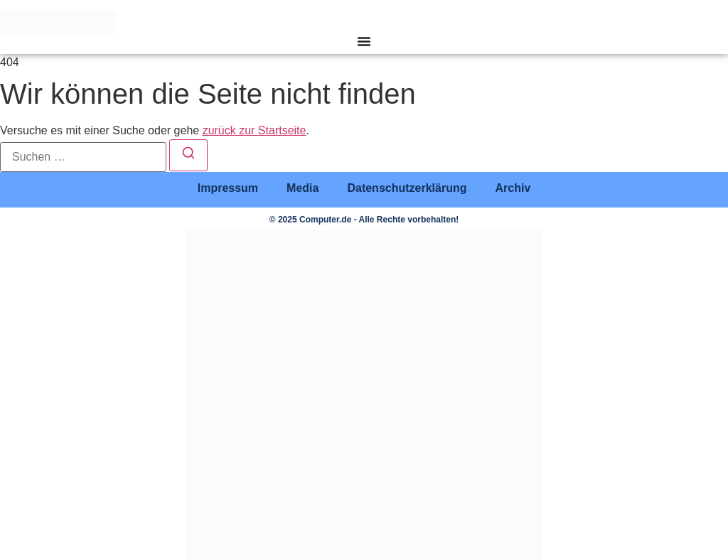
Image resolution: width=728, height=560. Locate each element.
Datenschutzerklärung (407, 188)
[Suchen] (188, 155)
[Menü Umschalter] (364, 41)
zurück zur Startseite (255, 130)
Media (303, 188)
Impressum (228, 188)
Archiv (513, 188)
